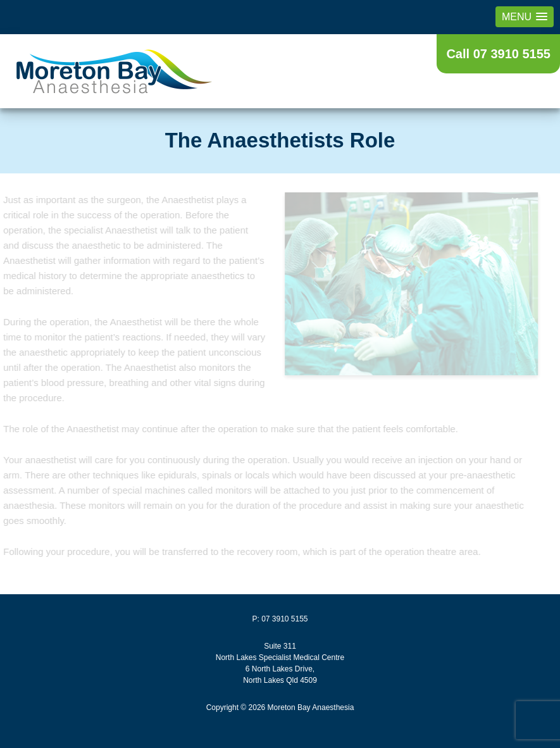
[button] (525, 17)
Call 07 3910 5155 (498, 54)
